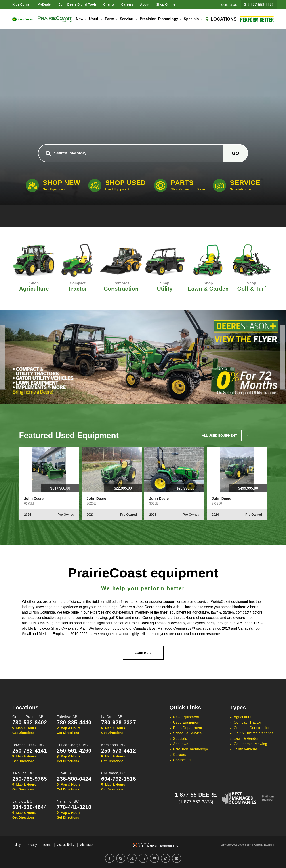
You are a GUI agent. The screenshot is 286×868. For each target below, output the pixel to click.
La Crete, (112, 717)
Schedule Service (187, 733)
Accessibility (66, 845)
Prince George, (72, 745)
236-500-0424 (74, 779)
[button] (2, 357)
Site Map (86, 845)
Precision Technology (190, 749)
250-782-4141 (30, 751)
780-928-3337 (119, 723)
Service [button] (127, 19)
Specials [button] (191, 19)
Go (236, 153)
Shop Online (166, 4)
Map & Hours (24, 728)
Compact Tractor (247, 722)
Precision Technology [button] (159, 19)
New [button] (80, 19)
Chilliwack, (113, 773)
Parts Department (187, 728)
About (145, 4)
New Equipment (186, 717)
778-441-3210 (74, 807)
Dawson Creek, (28, 745)
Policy (16, 845)
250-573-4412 (119, 751)
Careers (127, 4)
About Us (181, 744)
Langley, (22, 801)
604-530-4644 (30, 807)
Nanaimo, (68, 801)
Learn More (143, 653)
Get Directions (23, 733)
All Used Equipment (219, 436)
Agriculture (243, 717)
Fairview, (67, 717)
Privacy (32, 845)
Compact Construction (252, 728)
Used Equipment (187, 722)
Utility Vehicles (246, 749)
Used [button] (94, 19)
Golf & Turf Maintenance (254, 733)
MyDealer (45, 4)
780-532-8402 (30, 723)
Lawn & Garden (247, 739)
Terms (47, 845)
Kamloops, (113, 745)
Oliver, (65, 773)
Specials (180, 739)
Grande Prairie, (28, 717)
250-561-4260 (74, 751)
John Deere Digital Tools (78, 4)
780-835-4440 (74, 723)
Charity (109, 4)
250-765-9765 (30, 779)
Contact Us (182, 760)
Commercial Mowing (250, 744)
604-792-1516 (119, 779)
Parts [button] (109, 19)
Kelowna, (23, 773)
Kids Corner (22, 4)
